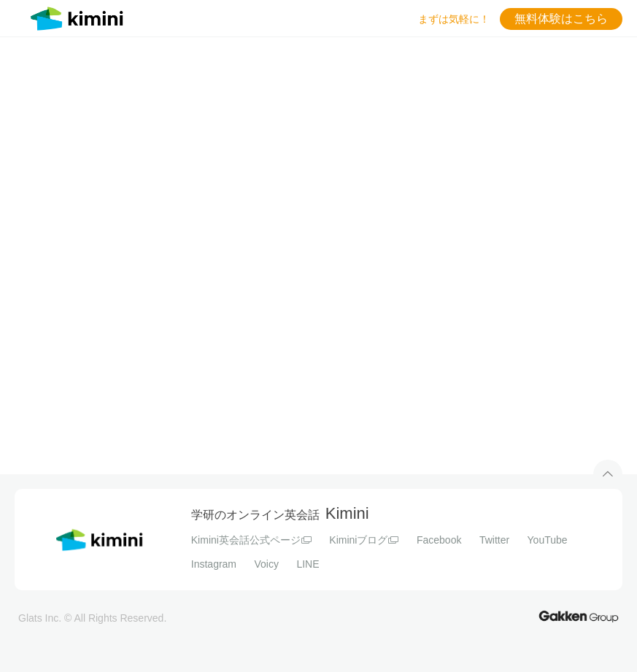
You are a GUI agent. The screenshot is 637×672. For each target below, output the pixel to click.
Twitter (494, 540)
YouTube (548, 540)
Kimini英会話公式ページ (251, 540)
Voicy (266, 564)
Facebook (439, 540)
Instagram (214, 564)
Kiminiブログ (364, 540)
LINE (308, 564)
